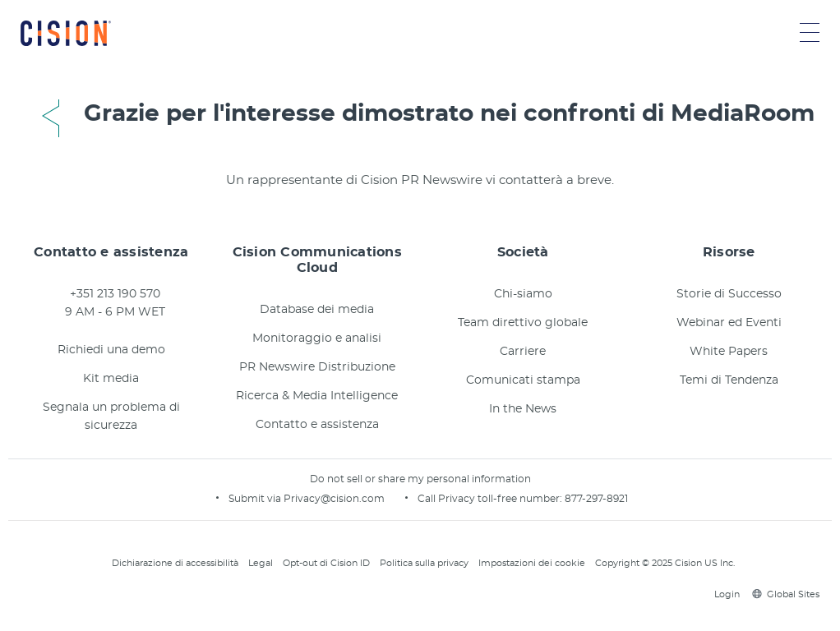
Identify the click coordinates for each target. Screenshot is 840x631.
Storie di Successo (729, 294)
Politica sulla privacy (424, 563)
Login (725, 594)
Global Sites (786, 594)
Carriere (523, 352)
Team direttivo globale (523, 323)
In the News (523, 409)
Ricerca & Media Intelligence (317, 396)
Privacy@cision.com (334, 499)
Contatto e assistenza (317, 425)
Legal (261, 563)
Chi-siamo (523, 294)
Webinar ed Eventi (729, 323)
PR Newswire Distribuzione (317, 367)
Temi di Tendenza (729, 380)
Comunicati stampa (523, 380)
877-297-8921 (596, 499)
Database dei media (317, 310)
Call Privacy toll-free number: (491, 499)
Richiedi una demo (111, 350)
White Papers (729, 352)
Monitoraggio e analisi (317, 339)
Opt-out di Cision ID (326, 563)
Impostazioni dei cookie (532, 563)
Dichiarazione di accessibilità (175, 563)
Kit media (111, 379)
